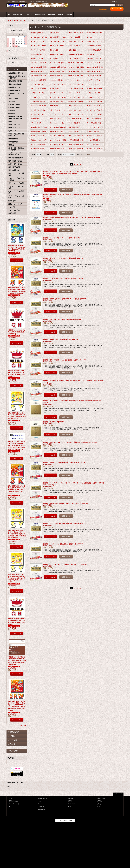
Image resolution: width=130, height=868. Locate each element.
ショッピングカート (14, 804)
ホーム (11, 798)
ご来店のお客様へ (14, 751)
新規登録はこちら (104, 9)
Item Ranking (42, 810)
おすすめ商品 (42, 807)
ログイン (94, 9)
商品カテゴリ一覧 (43, 798)
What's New (71, 798)
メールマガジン (13, 740)
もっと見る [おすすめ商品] (23, 726)
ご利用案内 (12, 736)
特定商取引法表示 (14, 732)
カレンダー (100, 807)
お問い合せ (12, 744)
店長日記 (70, 801)
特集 (40, 801)
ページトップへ (119, 794)
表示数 (34, 154)
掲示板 (69, 807)
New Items (41, 804)
